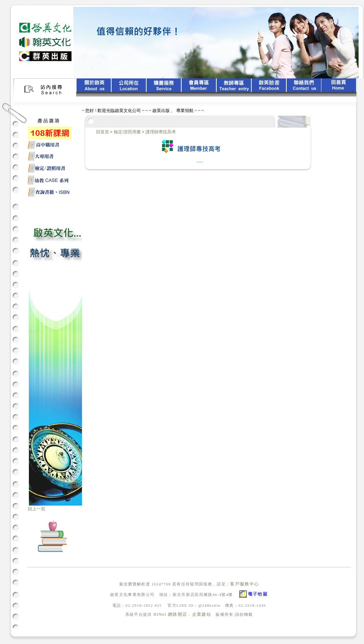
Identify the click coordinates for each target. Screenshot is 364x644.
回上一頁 (36, 509)
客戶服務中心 (244, 584)
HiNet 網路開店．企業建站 (182, 614)
